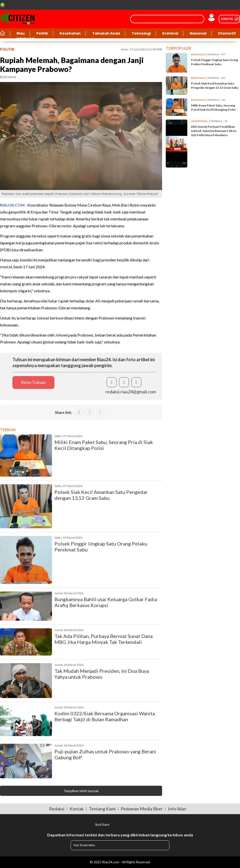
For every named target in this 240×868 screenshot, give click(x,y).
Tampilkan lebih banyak (81, 791)
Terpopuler (178, 48)
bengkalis (198, 54)
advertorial (199, 121)
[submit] (162, 845)
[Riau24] (17, 19)
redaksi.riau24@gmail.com (131, 392)
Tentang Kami (102, 809)
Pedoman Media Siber (142, 809)
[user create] (228, 19)
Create (227, 19)
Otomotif (227, 33)
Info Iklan (177, 809)
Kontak (77, 809)
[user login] (212, 19)
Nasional (198, 33)
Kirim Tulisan (33, 382)
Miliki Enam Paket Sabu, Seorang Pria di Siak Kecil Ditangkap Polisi (104, 445)
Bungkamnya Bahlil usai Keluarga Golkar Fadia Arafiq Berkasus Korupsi (106, 602)
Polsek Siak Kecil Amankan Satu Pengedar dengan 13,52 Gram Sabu (101, 495)
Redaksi (57, 809)
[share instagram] (136, 382)
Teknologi (141, 33)
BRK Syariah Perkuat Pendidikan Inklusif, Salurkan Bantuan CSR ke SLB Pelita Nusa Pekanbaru (214, 131)
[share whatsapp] (100, 412)
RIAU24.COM (12, 205)
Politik (42, 33)
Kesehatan (70, 33)
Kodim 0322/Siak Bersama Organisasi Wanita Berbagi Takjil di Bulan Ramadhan (105, 716)
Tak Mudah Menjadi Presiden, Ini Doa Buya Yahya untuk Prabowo (102, 674)
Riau (21, 33)
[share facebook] (112, 382)
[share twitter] (124, 382)
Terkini (8, 430)
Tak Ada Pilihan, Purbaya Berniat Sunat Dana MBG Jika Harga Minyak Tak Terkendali (104, 639)
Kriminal (170, 33)
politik (7, 49)
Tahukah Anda (106, 33)
